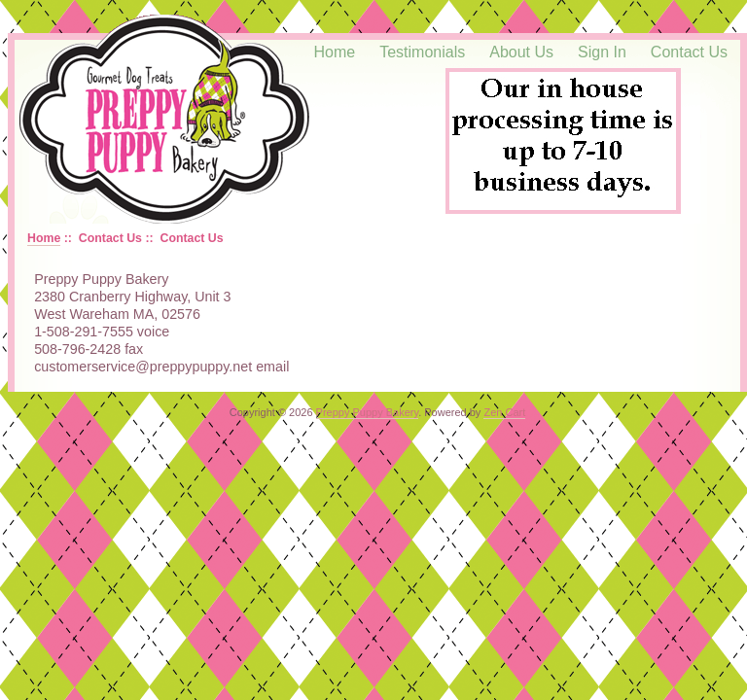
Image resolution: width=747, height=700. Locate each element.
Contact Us (689, 52)
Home (335, 52)
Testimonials (422, 52)
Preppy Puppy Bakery (368, 412)
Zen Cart (504, 412)
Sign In (602, 52)
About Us (521, 52)
